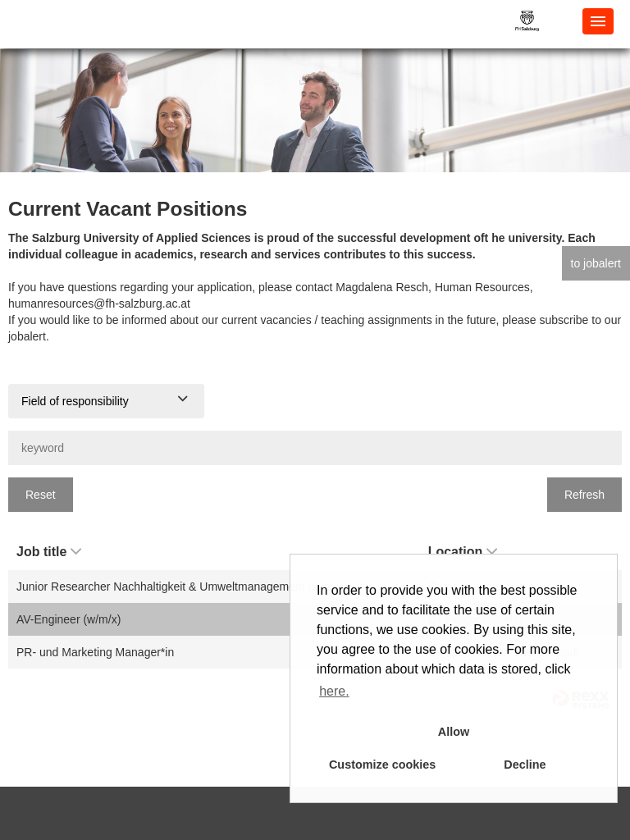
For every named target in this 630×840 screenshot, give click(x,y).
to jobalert (596, 263)
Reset (41, 495)
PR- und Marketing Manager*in (95, 652)
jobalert (27, 336)
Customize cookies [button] (382, 765)
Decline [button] (525, 765)
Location (463, 552)
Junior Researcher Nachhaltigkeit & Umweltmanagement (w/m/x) (181, 587)
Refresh (584, 495)
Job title (49, 552)
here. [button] (334, 691)
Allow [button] (454, 732)
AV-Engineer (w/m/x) (68, 619)
